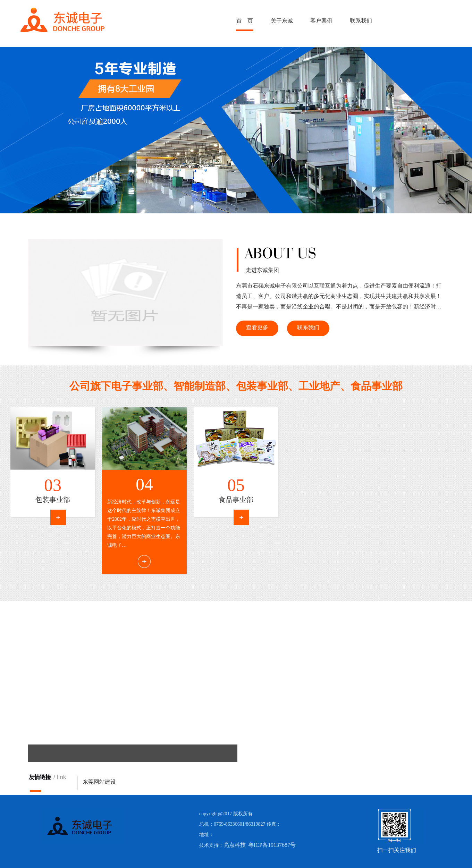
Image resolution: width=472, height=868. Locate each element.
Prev (33, 626)
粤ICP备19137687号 (272, 845)
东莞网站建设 (99, 782)
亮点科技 (235, 845)
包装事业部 (53, 500)
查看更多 (257, 327)
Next (43, 626)
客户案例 (321, 21)
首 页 (245, 21)
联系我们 (361, 21)
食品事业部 (236, 500)
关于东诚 (282, 21)
